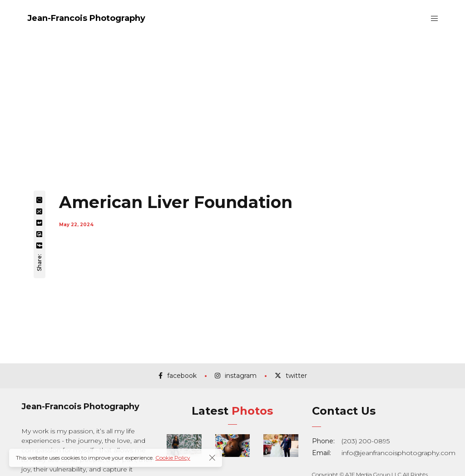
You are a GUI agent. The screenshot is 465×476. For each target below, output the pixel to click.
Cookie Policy (173, 458)
